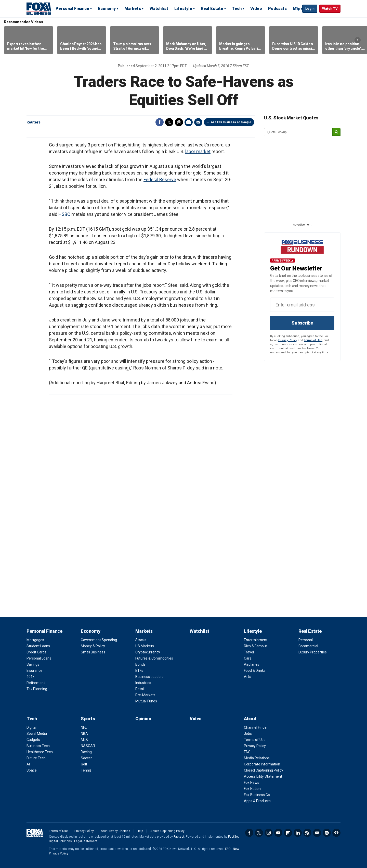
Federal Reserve (160, 179)
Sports (88, 719)
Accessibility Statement (263, 776)
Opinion (143, 719)
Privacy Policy (288, 340)
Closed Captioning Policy (264, 770)
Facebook (160, 122)
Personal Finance (72, 9)
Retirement (36, 683)
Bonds (140, 664)
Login (310, 9)
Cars (248, 658)
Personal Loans (39, 658)
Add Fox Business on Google (231, 122)
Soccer (86, 758)
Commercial (308, 646)
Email (198, 122)
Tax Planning (37, 689)
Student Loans (38, 646)
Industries (143, 683)
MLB (84, 740)
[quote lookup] (298, 132)
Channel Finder (256, 727)
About (250, 719)
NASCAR (88, 746)
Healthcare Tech (40, 752)
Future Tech (36, 758)
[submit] (336, 132)
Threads (179, 122)
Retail (140, 689)
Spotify (327, 833)
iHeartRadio (336, 833)
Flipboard (288, 833)
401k (30, 677)
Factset (179, 837)
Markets (133, 9)
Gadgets (33, 740)
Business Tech (38, 746)
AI (28, 764)
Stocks (141, 640)
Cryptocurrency (148, 652)
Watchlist (159, 9)
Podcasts (277, 9)
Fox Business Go (257, 795)
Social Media (37, 734)
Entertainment (256, 640)
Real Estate (212, 9)
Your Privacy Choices (115, 831)
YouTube (278, 833)
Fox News (252, 783)
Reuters (34, 122)
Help (140, 831)
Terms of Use (313, 340)
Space (32, 770)
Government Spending (99, 640)
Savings (33, 664)
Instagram (269, 833)
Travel (249, 652)
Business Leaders (149, 677)
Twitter (169, 122)
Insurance (34, 671)
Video (256, 9)
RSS (307, 833)
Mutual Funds (146, 701)
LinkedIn (298, 833)
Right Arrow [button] (358, 40)
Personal (306, 640)
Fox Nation (252, 789)
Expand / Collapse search (297, 9)
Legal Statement (86, 841)
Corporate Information (262, 764)
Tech (237, 9)
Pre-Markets (145, 695)
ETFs (139, 671)
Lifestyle (183, 9)
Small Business (93, 652)
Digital (31, 727)
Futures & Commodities (154, 658)
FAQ (247, 752)
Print (189, 122)
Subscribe (302, 323)
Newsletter (317, 833)
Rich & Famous (256, 646)
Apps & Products (257, 801)
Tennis (86, 770)
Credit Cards (36, 652)
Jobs (248, 734)
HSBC (64, 214)
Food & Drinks (255, 671)
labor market (198, 151)
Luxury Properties (313, 652)
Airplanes (252, 664)
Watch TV (330, 9)
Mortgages (35, 640)
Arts (247, 677)
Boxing (86, 752)
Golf (84, 764)
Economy (107, 9)
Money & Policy (93, 646)
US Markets (145, 646)
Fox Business (39, 8)
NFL (84, 727)
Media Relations (257, 758)
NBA (84, 734)
